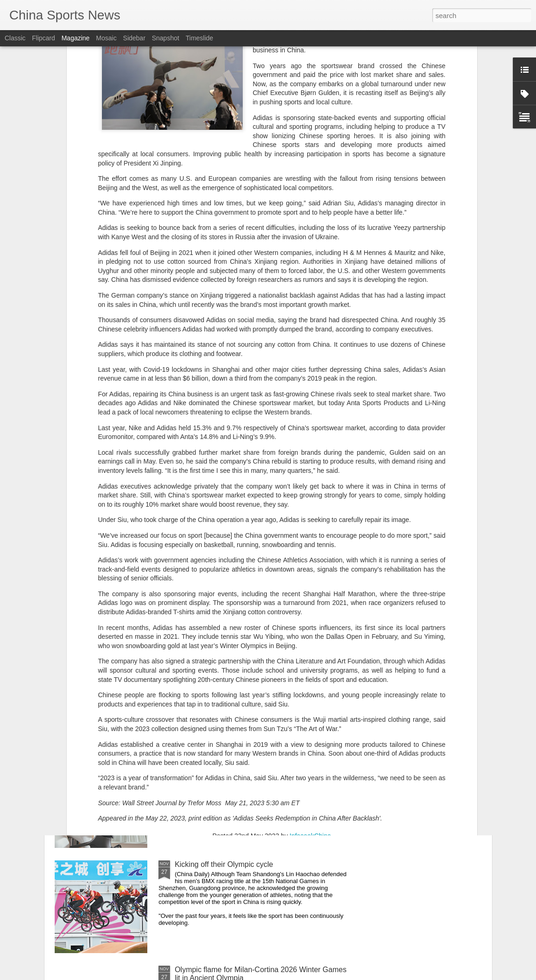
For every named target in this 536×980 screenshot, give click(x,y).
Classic (15, 38)
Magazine (76, 38)
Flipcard (44, 38)
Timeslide (199, 38)
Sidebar (134, 38)
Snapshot (166, 38)
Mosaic (106, 38)
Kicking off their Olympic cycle (224, 864)
